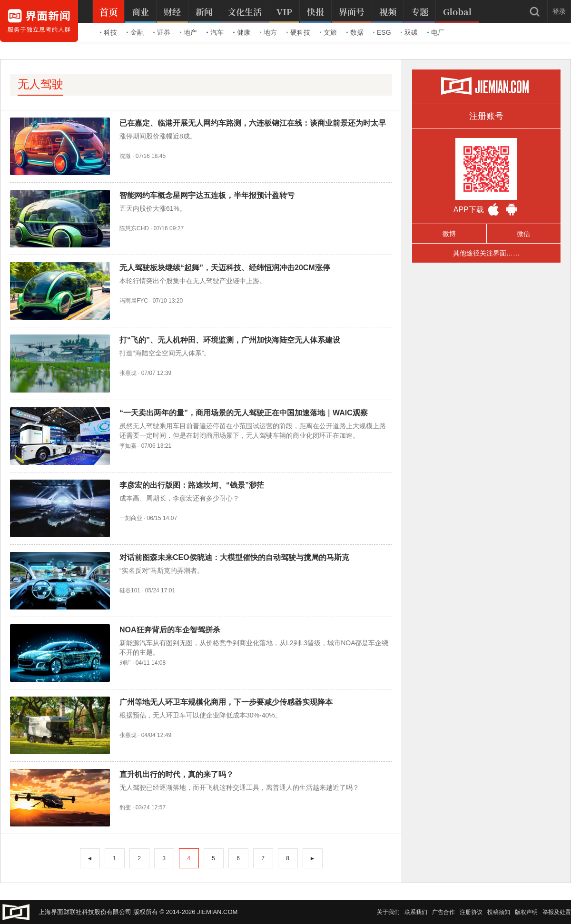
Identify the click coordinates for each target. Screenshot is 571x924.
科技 (108, 32)
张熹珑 (128, 373)
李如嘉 (128, 446)
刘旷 (125, 663)
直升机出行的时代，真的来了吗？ (177, 774)
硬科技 (298, 32)
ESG (382, 32)
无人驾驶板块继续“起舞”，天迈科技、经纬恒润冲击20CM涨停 (225, 268)
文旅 (328, 32)
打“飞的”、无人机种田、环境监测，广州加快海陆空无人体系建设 (230, 340)
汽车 (215, 32)
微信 (523, 234)
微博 (449, 234)
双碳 (409, 32)
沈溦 (125, 156)
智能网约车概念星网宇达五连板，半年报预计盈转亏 (207, 195)
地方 (268, 32)
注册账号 (486, 116)
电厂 (436, 32)
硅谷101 (130, 590)
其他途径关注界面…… (486, 253)
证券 (162, 32)
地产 (188, 32)
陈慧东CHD (134, 228)
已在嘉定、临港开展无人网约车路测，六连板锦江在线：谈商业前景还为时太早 (253, 123)
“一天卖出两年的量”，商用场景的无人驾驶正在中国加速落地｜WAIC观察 (244, 413)
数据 (355, 32)
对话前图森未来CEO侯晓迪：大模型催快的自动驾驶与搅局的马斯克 (234, 557)
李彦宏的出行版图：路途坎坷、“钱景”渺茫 (192, 485)
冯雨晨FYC (134, 301)
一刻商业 (131, 518)
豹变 (125, 807)
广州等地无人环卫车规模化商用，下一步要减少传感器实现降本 (226, 702)
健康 (242, 32)
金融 (135, 32)
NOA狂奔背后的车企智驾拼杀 (170, 630)
